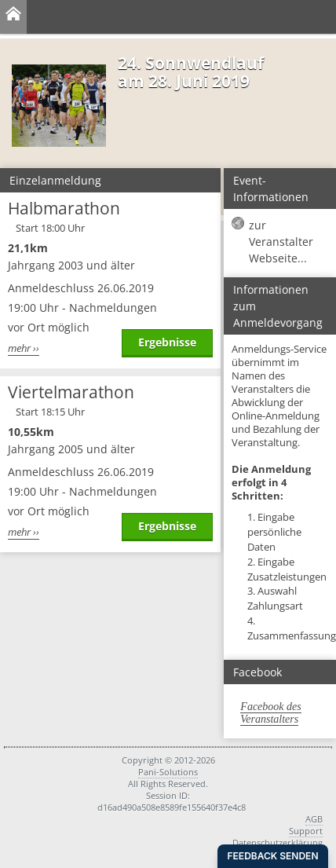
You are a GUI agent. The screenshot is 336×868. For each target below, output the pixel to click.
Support (306, 831)
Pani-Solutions (168, 772)
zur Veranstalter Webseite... (281, 242)
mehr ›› (24, 348)
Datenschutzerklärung (278, 842)
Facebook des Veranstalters (270, 713)
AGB (314, 819)
